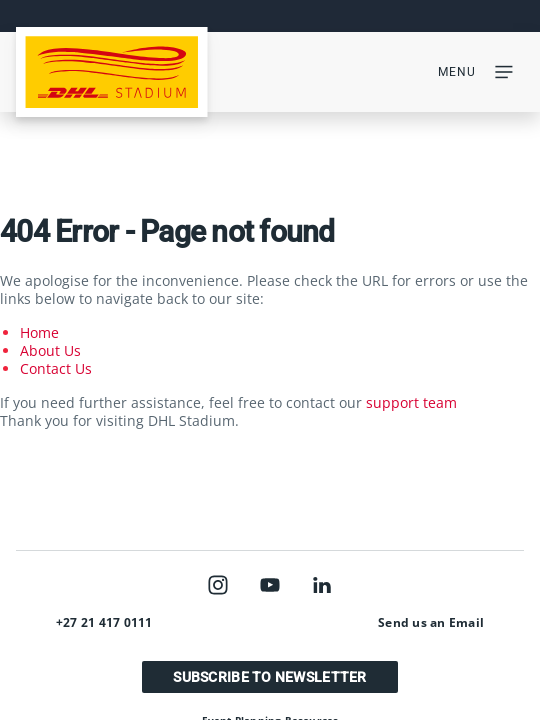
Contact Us (56, 368)
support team (411, 402)
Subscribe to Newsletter (269, 677)
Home (39, 332)
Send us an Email (431, 622)
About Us (50, 350)
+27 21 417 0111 (104, 622)
